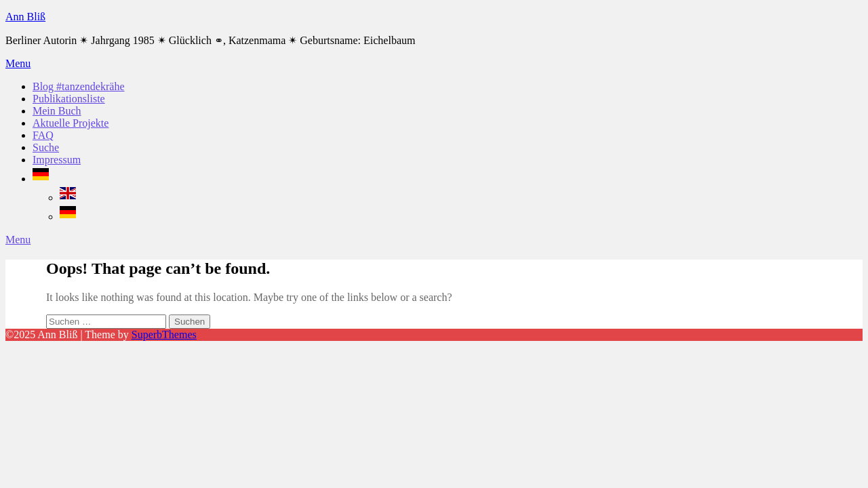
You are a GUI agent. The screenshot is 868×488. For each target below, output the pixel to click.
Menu (18, 63)
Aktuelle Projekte (71, 123)
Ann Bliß (25, 17)
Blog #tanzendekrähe (79, 86)
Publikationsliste (69, 99)
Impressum (57, 160)
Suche (46, 147)
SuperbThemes (164, 334)
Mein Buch (57, 111)
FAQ (43, 135)
